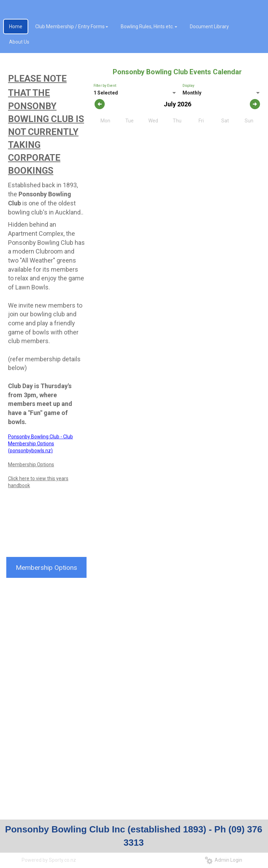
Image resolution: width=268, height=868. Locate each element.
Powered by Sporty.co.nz (49, 860)
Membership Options (31, 465)
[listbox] (135, 93)
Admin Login (224, 860)
